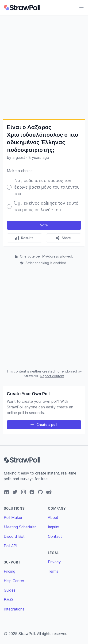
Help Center (14, 581)
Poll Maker (13, 517)
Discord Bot (14, 536)
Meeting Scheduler (20, 527)
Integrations (14, 609)
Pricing (10, 571)
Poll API (11, 546)
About (53, 517)
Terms (53, 571)
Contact (55, 536)
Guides (10, 590)
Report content (52, 376)
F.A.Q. (9, 600)
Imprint (54, 527)
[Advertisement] (44, 67)
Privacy (54, 562)
